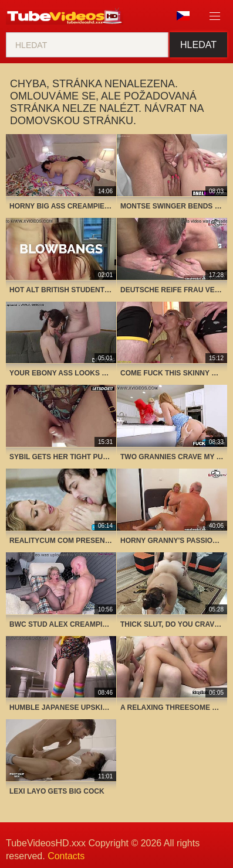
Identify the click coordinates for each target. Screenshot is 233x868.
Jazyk (183, 16)
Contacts (66, 856)
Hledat (198, 45)
